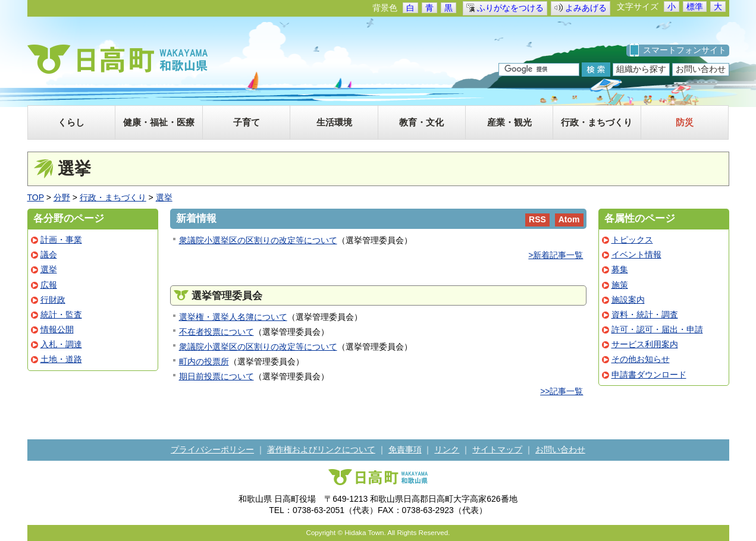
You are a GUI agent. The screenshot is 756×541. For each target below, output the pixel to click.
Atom (569, 219)
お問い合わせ (701, 69)
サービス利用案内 (645, 344)
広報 (49, 285)
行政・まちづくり (113, 197)
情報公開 (57, 329)
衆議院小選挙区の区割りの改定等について (258, 240)
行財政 (53, 300)
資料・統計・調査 (645, 314)
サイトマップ (497, 449)
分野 (62, 197)
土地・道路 (61, 359)
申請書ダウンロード (649, 375)
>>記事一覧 (561, 391)
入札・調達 (61, 344)
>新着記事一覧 (556, 255)
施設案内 (628, 300)
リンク (447, 449)
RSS (537, 219)
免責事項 (405, 449)
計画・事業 (61, 240)
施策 (620, 285)
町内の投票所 (204, 361)
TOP (36, 197)
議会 (49, 254)
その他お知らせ (641, 359)
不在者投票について (217, 332)
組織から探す (641, 69)
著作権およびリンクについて (321, 449)
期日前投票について (217, 376)
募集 (620, 269)
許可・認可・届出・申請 (657, 329)
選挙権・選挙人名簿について (233, 317)
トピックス (632, 240)
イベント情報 (636, 254)
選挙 (164, 197)
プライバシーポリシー (212, 449)
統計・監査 (61, 314)
